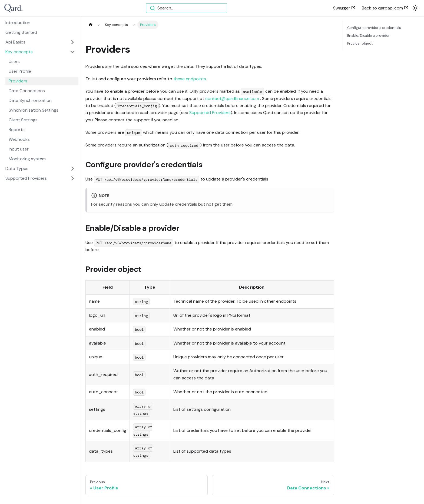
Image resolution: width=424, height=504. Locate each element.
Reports (17, 130)
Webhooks (19, 139)
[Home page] (91, 25)
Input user (19, 149)
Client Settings (23, 120)
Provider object (360, 43)
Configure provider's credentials (374, 28)
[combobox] (187, 8)
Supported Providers (26, 178)
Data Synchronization (30, 100)
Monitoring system (27, 159)
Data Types (17, 168)
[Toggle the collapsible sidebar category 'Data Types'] (72, 169)
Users (14, 61)
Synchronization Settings (34, 110)
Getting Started (21, 32)
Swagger (344, 8)
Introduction (18, 23)
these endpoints (190, 79)
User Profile (20, 71)
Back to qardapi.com (385, 8)
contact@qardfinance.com (232, 99)
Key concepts (19, 52)
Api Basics (15, 42)
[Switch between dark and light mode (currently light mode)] (415, 8)
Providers (18, 81)
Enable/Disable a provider (368, 36)
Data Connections (27, 91)
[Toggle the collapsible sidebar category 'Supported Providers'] (72, 178)
